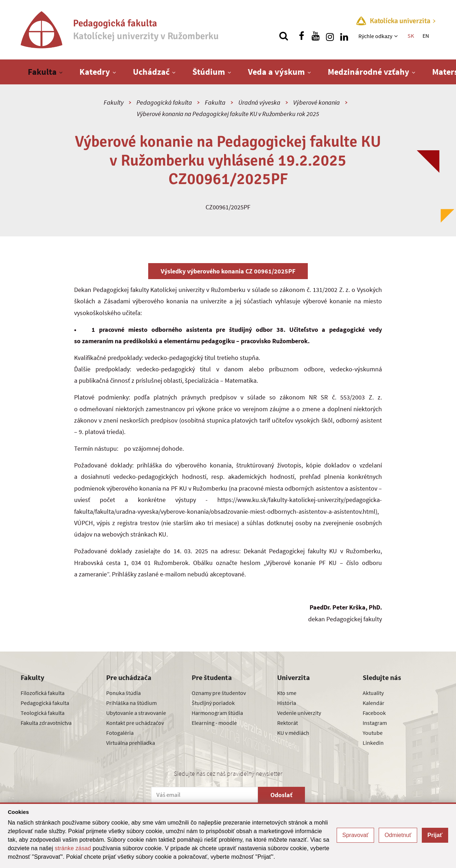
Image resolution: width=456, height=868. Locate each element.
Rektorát (287, 723)
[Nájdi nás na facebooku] (301, 36)
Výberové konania (317, 102)
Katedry (95, 72)
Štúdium (209, 72)
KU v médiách (293, 733)
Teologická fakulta (43, 713)
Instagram (375, 723)
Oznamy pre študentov (219, 693)
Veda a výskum (276, 72)
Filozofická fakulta (43, 693)
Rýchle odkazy (375, 36)
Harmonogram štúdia (217, 713)
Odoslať (281, 795)
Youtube (373, 733)
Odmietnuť (398, 835)
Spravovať (356, 835)
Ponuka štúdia (123, 693)
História (287, 703)
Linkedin (373, 743)
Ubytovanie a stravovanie (136, 713)
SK (411, 36)
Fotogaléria (120, 733)
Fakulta (42, 72)
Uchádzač (151, 72)
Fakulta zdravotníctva (46, 723)
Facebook (374, 713)
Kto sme (287, 693)
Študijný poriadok (213, 703)
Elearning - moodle (214, 723)
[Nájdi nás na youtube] (316, 36)
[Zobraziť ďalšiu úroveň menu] (397, 36)
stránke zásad (73, 848)
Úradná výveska (259, 102)
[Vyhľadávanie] (284, 36)
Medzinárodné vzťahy (369, 72)
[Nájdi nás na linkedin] (344, 36)
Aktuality (373, 693)
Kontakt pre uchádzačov (135, 723)
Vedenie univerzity (299, 713)
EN (426, 36)
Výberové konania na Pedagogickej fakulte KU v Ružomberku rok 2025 (228, 114)
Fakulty (114, 102)
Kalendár (374, 703)
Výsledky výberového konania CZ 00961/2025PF (228, 271)
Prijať (435, 835)
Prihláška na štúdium (131, 703)
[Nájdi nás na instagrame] (330, 36)
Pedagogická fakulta (164, 102)
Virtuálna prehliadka (131, 743)
